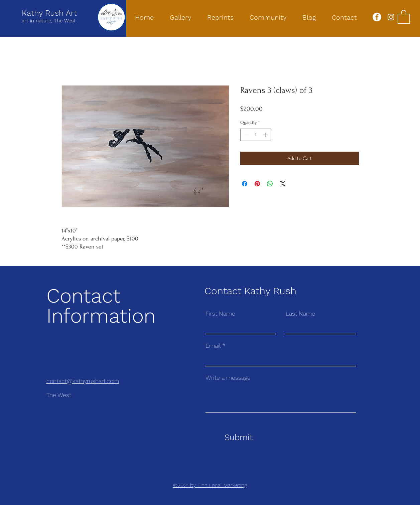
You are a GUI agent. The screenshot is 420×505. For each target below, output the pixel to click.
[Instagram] (391, 17)
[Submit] (239, 438)
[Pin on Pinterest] (257, 184)
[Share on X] (283, 184)
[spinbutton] (256, 135)
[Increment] (266, 135)
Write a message (228, 378)
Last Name (300, 314)
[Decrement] (245, 135)
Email (213, 346)
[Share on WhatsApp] (270, 184)
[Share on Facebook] (245, 184)
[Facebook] (377, 17)
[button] (404, 16)
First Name (220, 314)
